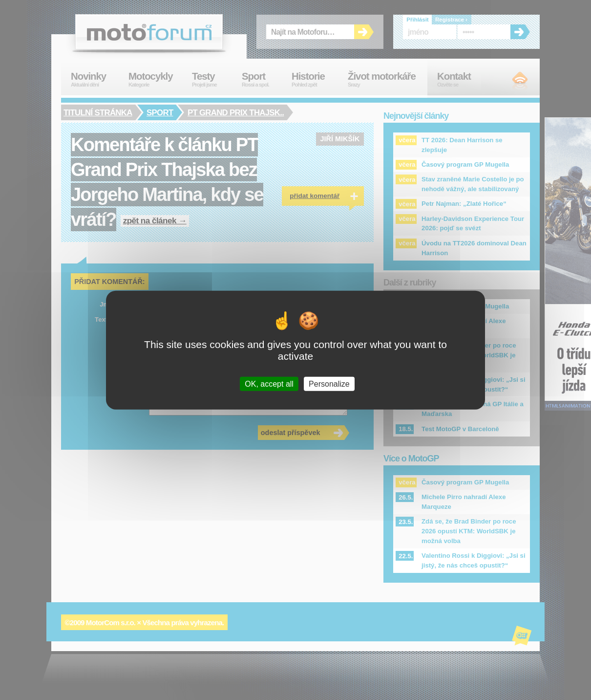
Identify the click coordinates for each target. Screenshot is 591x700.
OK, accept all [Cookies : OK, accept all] (269, 383)
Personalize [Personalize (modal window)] (329, 383)
